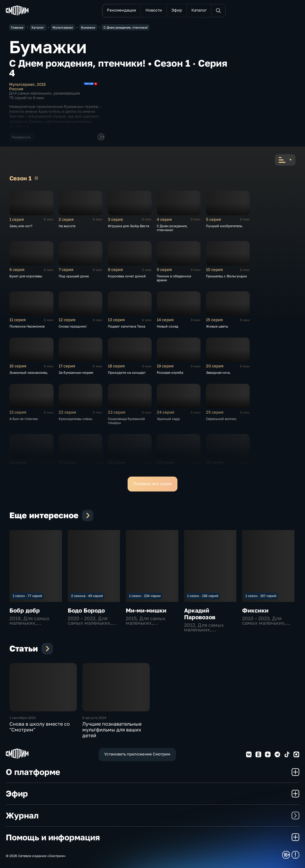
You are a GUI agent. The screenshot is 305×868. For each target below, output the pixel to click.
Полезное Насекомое (27, 326)
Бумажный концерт (124, 469)
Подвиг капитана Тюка (127, 326)
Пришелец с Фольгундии (226, 276)
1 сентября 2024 (23, 718)
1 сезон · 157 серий (261, 596)
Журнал (152, 815)
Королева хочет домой (127, 276)
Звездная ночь (218, 372)
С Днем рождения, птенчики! (172, 228)
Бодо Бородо (86, 610)
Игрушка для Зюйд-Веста (129, 226)
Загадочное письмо (222, 469)
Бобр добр (25, 610)
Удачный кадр (168, 419)
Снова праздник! (73, 326)
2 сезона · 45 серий (87, 596)
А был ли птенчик (24, 419)
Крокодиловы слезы (75, 419)
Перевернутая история (28, 469)
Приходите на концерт (127, 372)
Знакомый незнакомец (28, 372)
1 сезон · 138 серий (203, 596)
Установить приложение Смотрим (137, 754)
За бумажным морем (76, 372)
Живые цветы (217, 326)
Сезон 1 (36, 178)
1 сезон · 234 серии (145, 596)
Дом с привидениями (76, 469)
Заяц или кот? (21, 226)
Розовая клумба (170, 372)
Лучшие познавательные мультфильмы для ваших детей (112, 730)
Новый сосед (168, 326)
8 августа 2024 (94, 718)
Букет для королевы (26, 276)
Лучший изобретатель (224, 226)
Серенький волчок (221, 419)
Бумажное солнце (172, 469)
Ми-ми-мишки (146, 610)
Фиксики (255, 610)
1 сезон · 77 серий (27, 596)
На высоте (67, 226)
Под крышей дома (74, 276)
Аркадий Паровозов (200, 614)
